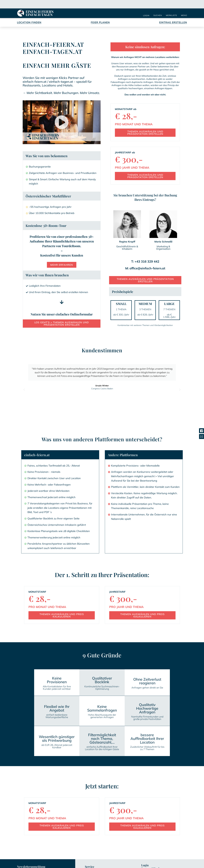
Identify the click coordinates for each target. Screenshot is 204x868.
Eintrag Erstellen (173, 23)
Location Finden (29, 23)
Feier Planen (100, 23)
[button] (62, 123)
